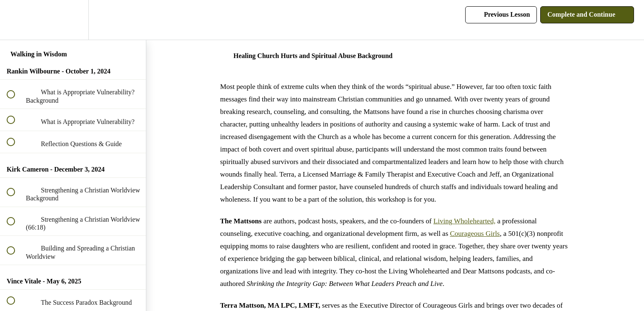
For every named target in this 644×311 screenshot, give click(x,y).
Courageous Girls (475, 234)
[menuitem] (73, 20)
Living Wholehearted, (465, 221)
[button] (15, 20)
